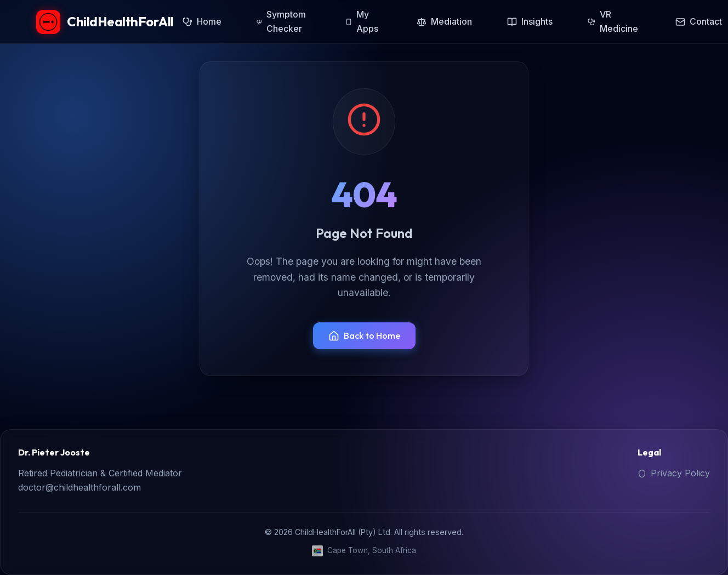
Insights (530, 21)
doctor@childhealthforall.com (79, 487)
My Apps (362, 21)
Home (202, 21)
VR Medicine (613, 21)
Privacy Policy (674, 473)
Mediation (444, 21)
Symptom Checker (281, 21)
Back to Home (364, 336)
